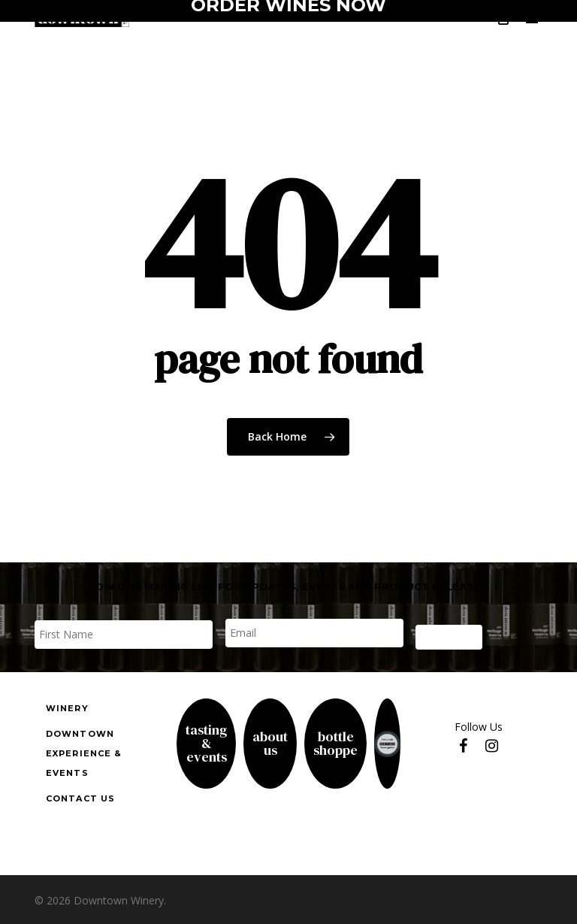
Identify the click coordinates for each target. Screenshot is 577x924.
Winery (67, 708)
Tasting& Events (206, 744)
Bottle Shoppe (335, 744)
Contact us (80, 798)
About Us (270, 744)
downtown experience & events (84, 753)
